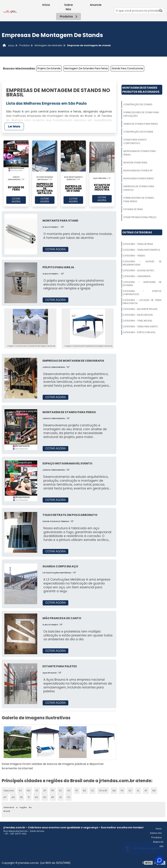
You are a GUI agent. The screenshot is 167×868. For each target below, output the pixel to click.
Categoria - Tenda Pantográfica (141, 250)
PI (29, 797)
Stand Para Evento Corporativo (135, 141)
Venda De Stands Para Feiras (141, 124)
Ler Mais (14, 126)
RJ (20, 790)
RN (36, 797)
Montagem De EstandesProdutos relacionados (141, 90)
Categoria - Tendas (134, 256)
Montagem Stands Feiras (139, 178)
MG (29, 790)
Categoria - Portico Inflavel (139, 332)
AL (138, 790)
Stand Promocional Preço (140, 217)
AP (146, 790)
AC (130, 790)
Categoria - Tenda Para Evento (140, 326)
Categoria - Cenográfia (137, 276)
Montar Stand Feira (135, 163)
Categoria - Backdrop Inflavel (140, 309)
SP (45, 790)
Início (46, 5)
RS (69, 790)
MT (5, 797)
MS (13, 797)
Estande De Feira (133, 209)
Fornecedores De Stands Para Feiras (139, 200)
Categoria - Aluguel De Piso (138, 270)
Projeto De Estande (49, 68)
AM (114, 790)
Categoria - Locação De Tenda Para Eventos (142, 302)
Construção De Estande (138, 132)
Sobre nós (156, 833)
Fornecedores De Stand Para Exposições (141, 114)
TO (68, 797)
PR (53, 790)
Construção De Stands (138, 104)
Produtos (69, 16)
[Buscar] (161, 11)
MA (154, 790)
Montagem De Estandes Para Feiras (86, 68)
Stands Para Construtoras (127, 68)
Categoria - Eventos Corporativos (142, 293)
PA (122, 790)
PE (77, 790)
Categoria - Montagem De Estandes (142, 284)
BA (84, 790)
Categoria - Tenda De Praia (138, 244)
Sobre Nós (68, 7)
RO (44, 797)
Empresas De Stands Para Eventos (139, 188)
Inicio (159, 828)
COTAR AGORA (16, 200)
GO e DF (103, 790)
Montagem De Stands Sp (138, 171)
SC (61, 790)
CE (92, 790)
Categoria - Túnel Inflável (137, 321)
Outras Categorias (137, 232)
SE (60, 797)
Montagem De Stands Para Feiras (140, 153)
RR (53, 797)
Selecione (9, 790)
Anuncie (96, 5)
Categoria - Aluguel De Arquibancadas (142, 263)
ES (37, 790)
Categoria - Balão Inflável (138, 315)
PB (21, 797)
